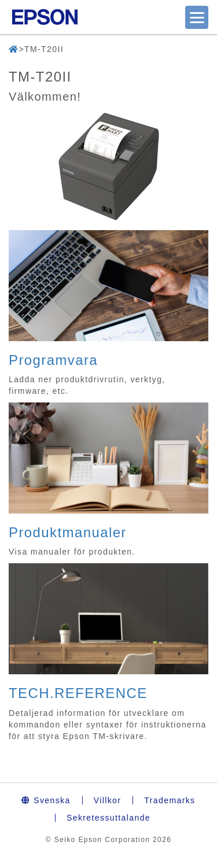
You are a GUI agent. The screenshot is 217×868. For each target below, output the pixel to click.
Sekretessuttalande (108, 818)
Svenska (46, 800)
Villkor (108, 800)
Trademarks (170, 800)
